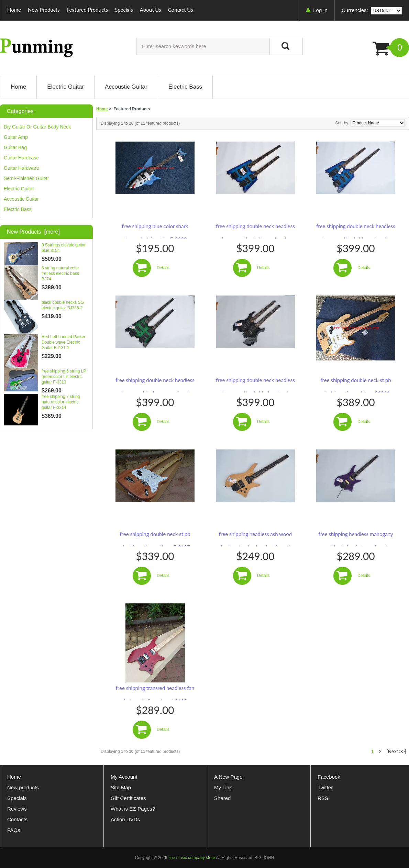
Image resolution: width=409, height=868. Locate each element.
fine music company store (192, 858)
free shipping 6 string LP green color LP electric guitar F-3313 (64, 377)
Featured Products (87, 10)
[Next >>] (396, 752)
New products (23, 787)
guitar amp (16, 137)
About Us (151, 10)
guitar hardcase (21, 158)
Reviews (17, 809)
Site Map (121, 787)
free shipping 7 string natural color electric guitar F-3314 (61, 402)
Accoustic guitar (21, 199)
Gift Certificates (128, 798)
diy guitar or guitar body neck (37, 127)
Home (14, 10)
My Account (124, 777)
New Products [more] (33, 232)
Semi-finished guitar (26, 178)
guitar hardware (21, 168)
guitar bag (15, 147)
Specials (124, 10)
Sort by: (343, 123)
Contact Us (181, 10)
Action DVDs (125, 819)
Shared (222, 798)
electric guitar (19, 189)
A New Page (228, 777)
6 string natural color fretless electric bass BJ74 (60, 274)
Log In (320, 10)
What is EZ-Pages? (133, 809)
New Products (44, 10)
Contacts (17, 819)
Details (163, 268)
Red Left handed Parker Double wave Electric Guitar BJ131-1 (63, 342)
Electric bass (18, 209)
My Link (223, 787)
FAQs (14, 830)
